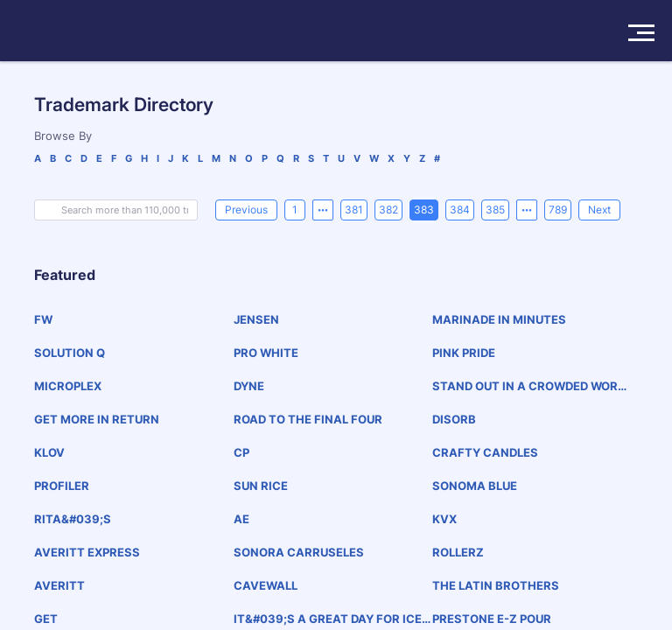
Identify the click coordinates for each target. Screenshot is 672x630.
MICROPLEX (68, 386)
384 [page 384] (460, 210)
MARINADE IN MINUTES (499, 319)
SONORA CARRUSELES (299, 552)
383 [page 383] (424, 210)
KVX (444, 519)
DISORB (454, 419)
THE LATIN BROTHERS (496, 585)
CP (241, 452)
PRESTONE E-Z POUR (492, 619)
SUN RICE (261, 486)
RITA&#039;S (73, 519)
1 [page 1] (295, 210)
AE (241, 519)
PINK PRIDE (464, 353)
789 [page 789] (558, 210)
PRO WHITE (266, 353)
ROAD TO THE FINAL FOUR (308, 419)
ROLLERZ (458, 552)
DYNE (249, 386)
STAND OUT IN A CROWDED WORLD (528, 386)
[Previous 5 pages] (323, 210)
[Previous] (246, 210)
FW (43, 319)
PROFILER (62, 486)
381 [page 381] (354, 210)
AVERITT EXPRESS (87, 552)
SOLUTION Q (70, 353)
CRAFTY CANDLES (485, 452)
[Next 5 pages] (527, 210)
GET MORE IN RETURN (97, 419)
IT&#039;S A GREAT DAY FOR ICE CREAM (328, 619)
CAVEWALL (266, 585)
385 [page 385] (495, 210)
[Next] (599, 210)
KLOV (49, 452)
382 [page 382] (388, 210)
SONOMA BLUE (475, 486)
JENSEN (256, 319)
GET (46, 619)
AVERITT (59, 585)
